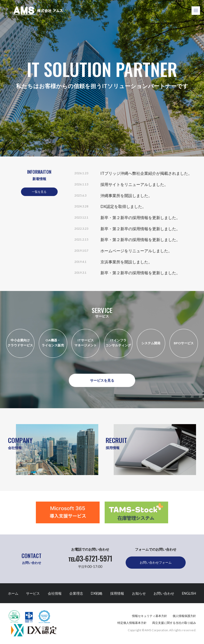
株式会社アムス (38, 11)
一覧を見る (39, 192)
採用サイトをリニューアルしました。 (134, 184)
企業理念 (76, 593)
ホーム (13, 593)
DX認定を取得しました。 (123, 206)
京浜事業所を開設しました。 (126, 262)
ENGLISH (189, 593)
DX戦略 (97, 593)
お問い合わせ (164, 593)
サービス (33, 593)
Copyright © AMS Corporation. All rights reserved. (162, 630)
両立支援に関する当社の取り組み (174, 623)
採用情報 (117, 593)
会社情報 (55, 593)
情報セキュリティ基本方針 (150, 616)
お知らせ (139, 593)
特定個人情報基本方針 (132, 623)
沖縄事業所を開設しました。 (126, 195)
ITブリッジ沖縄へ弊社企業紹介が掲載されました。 (146, 173)
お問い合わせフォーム (156, 562)
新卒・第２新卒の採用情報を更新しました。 (140, 217)
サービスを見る (102, 380)
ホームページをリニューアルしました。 (136, 251)
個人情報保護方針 (184, 616)
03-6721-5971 (90, 559)
